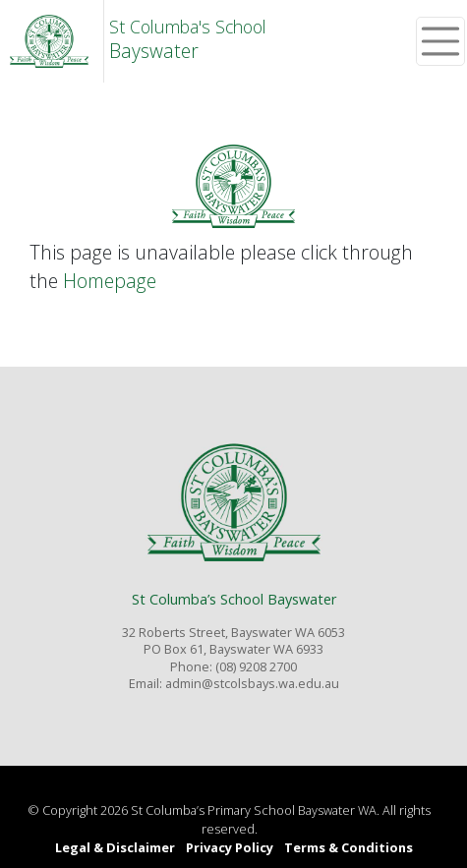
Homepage (110, 281)
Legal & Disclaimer (115, 847)
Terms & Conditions (349, 847)
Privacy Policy (230, 847)
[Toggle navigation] (440, 41)
